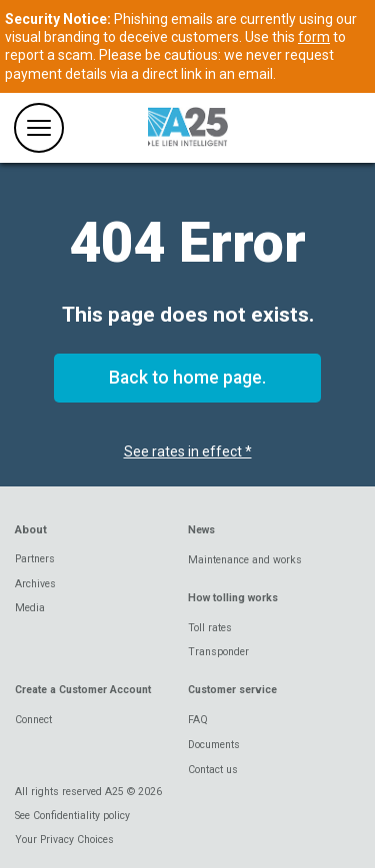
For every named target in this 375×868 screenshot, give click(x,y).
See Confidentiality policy (72, 816)
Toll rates (210, 628)
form (314, 37)
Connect (33, 720)
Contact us (213, 770)
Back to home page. (187, 378)
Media (30, 608)
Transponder (218, 652)
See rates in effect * (188, 451)
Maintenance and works (245, 560)
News (201, 530)
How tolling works (233, 598)
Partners (35, 559)
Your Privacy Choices (64, 840)
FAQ (198, 720)
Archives (35, 584)
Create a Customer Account (83, 690)
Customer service (232, 690)
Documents (214, 745)
